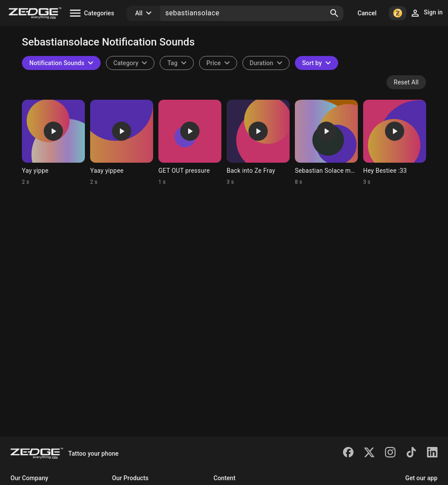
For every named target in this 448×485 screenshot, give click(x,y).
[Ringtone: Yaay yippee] (122, 143)
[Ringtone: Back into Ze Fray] (258, 143)
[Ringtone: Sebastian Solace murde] (326, 143)
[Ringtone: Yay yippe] (53, 143)
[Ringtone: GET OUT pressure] (190, 143)
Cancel (367, 13)
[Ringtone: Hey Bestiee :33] (395, 143)
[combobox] (177, 63)
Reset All (406, 82)
